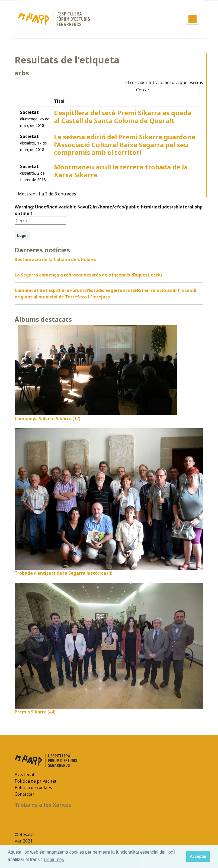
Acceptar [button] (198, 856)
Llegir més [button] (54, 859)
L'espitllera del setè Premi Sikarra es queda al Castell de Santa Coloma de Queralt (123, 117)
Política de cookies (33, 787)
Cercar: (168, 90)
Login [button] (22, 235)
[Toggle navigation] (193, 19)
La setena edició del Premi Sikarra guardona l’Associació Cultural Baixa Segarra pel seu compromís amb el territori (125, 145)
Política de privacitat (36, 781)
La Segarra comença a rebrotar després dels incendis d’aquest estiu (88, 275)
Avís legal (24, 774)
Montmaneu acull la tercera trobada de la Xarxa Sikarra (121, 171)
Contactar (25, 794)
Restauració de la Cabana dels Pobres (55, 259)
